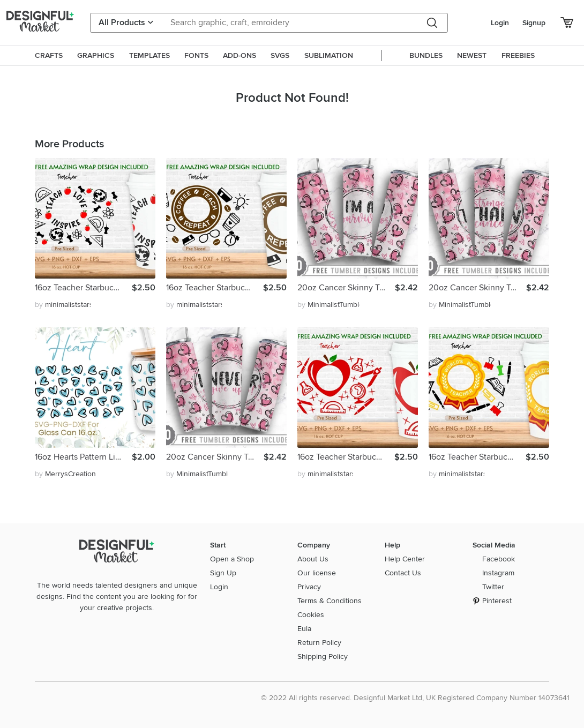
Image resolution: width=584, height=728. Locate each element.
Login (500, 23)
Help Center (405, 559)
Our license (317, 573)
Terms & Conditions (330, 601)
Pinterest (497, 601)
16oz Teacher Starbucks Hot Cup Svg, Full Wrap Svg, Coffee (215, 288)
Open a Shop (232, 559)
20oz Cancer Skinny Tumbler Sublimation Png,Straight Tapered (346, 288)
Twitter (493, 587)
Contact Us (403, 573)
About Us (313, 559)
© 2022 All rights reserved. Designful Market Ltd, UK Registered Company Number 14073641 (415, 698)
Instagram (498, 573)
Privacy (309, 587)
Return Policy (319, 643)
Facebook (499, 559)
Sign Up (223, 573)
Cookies (311, 615)
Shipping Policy (323, 656)
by (63, 305)
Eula (304, 629)
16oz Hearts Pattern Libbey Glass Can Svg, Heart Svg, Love (83, 457)
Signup (534, 23)
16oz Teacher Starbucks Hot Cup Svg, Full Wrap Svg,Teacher (83, 288)
